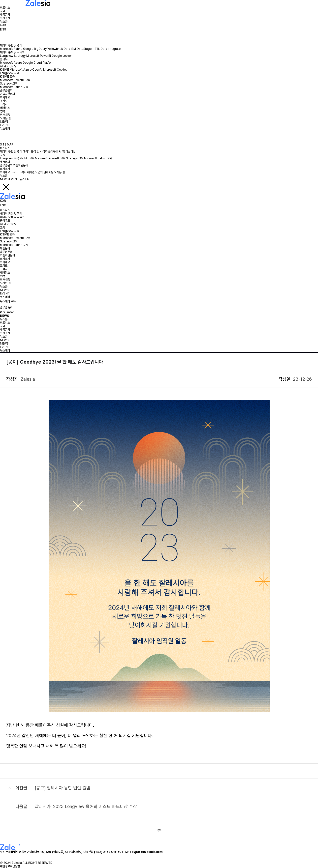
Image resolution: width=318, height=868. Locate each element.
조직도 (4, 101)
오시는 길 (5, 118)
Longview (7, 56)
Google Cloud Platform (38, 63)
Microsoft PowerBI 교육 (15, 80)
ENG (3, 29)
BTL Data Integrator (108, 49)
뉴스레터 (5, 129)
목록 (159, 830)
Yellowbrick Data (59, 49)
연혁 (2, 111)
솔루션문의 (6, 90)
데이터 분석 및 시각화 (12, 52)
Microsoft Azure (11, 63)
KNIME (4, 70)
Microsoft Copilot (55, 70)
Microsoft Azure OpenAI (26, 70)
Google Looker (62, 56)
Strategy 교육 (9, 84)
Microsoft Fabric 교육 (14, 87)
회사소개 (5, 18)
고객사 (4, 104)
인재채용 (5, 115)
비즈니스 (5, 8)
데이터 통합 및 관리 (11, 45)
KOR (3, 25)
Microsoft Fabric (11, 49)
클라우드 (5, 59)
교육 (2, 11)
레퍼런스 (5, 108)
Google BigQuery (35, 49)
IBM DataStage (82, 49)
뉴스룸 (4, 22)
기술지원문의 (7, 94)
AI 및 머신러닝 (8, 66)
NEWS (4, 122)
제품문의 (5, 15)
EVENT (5, 125)
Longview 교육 (9, 73)
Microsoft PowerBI (39, 56)
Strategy (20, 56)
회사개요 (5, 97)
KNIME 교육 (7, 77)
